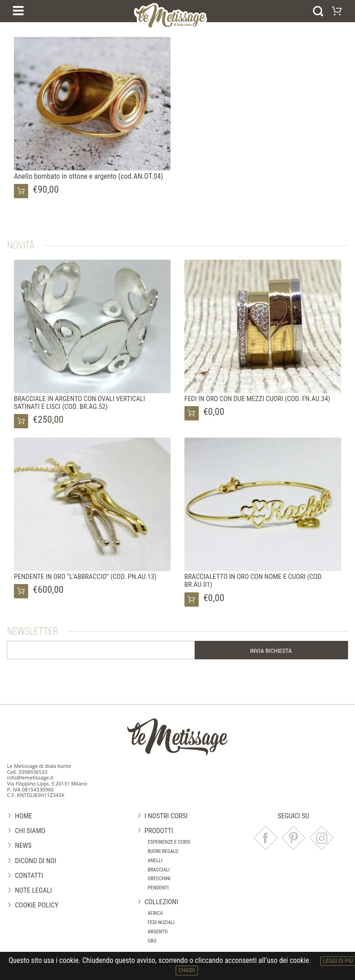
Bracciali (159, 870)
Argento (158, 932)
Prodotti (159, 831)
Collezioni (162, 902)
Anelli (155, 861)
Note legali (33, 890)
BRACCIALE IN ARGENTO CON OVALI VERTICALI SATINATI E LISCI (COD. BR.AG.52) (80, 403)
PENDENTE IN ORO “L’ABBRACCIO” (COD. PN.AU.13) (85, 577)
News (23, 846)
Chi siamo (30, 831)
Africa (156, 913)
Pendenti (158, 888)
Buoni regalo (163, 851)
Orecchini (159, 879)
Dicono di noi (35, 861)
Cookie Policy (37, 905)
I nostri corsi (166, 816)
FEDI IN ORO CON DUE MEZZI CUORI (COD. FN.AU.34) (257, 399)
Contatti (29, 876)
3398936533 (33, 772)
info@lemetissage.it (30, 777)
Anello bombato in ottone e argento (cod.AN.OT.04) (89, 176)
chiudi (187, 970)
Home (23, 816)
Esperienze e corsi (169, 842)
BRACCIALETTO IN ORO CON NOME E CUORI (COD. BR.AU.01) (254, 581)
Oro (152, 941)
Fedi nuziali (161, 922)
